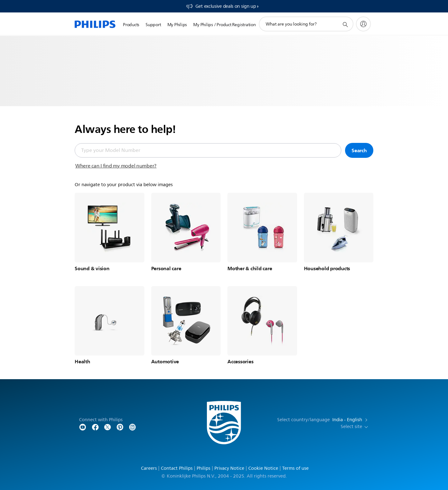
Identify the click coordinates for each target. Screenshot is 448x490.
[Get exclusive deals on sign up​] (222, 6)
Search (359, 150)
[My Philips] (363, 24)
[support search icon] (345, 24)
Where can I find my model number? (116, 166)
